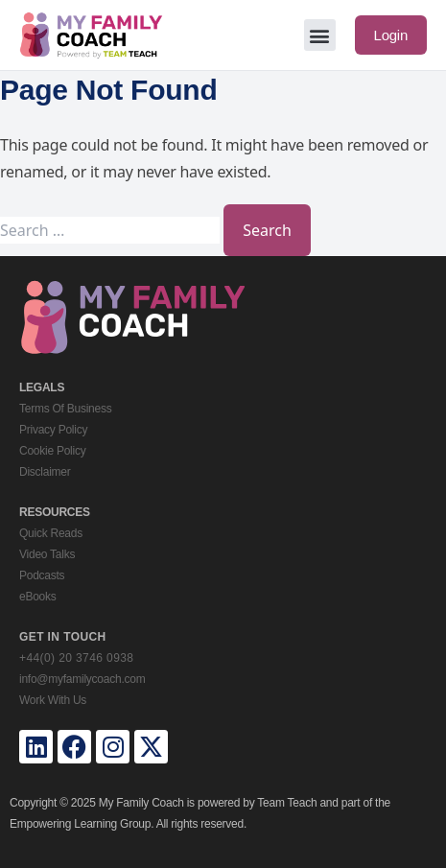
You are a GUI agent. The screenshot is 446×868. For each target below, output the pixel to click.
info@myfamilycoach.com (82, 679)
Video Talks (47, 554)
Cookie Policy (52, 451)
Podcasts (42, 575)
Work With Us (53, 700)
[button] (320, 35)
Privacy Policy (53, 430)
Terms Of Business (65, 409)
